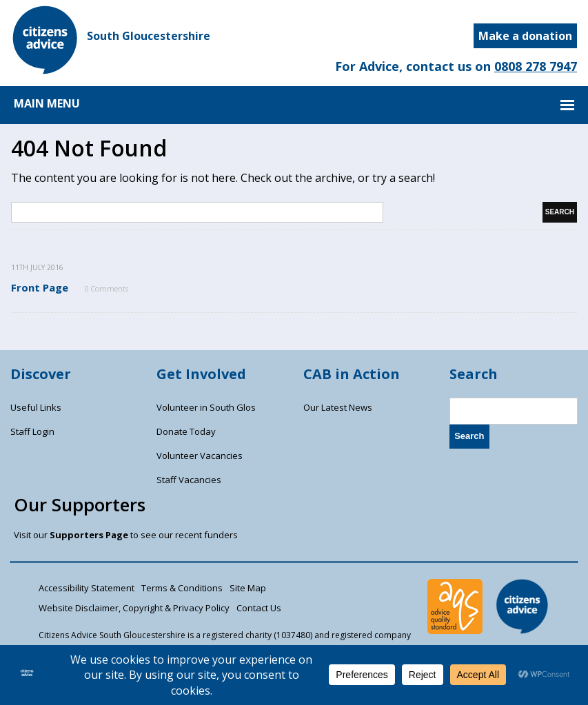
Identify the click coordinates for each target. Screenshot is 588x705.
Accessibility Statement (87, 588)
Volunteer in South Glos (206, 407)
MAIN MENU (47, 103)
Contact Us (259, 608)
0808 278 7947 (536, 66)
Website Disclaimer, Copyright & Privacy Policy (134, 608)
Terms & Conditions (182, 588)
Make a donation (525, 36)
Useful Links (36, 407)
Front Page (40, 287)
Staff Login (32, 431)
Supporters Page (89, 535)
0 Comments (107, 288)
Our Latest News (338, 407)
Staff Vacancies (189, 480)
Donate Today (186, 431)
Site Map (248, 588)
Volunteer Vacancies (200, 456)
